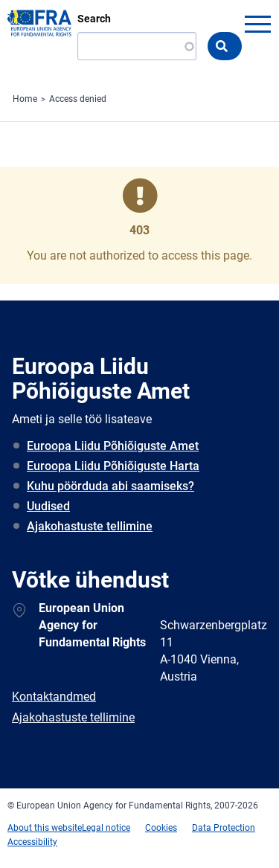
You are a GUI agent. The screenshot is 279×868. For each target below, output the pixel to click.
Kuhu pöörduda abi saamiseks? (110, 486)
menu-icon (257, 24)
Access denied (78, 99)
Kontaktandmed (54, 697)
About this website (45, 828)
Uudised (48, 506)
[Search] (137, 46)
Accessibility (32, 842)
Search (94, 19)
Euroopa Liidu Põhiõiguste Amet (113, 446)
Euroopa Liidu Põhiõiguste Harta (113, 466)
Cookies (161, 828)
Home (25, 99)
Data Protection (224, 828)
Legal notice (106, 828)
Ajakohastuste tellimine (90, 526)
